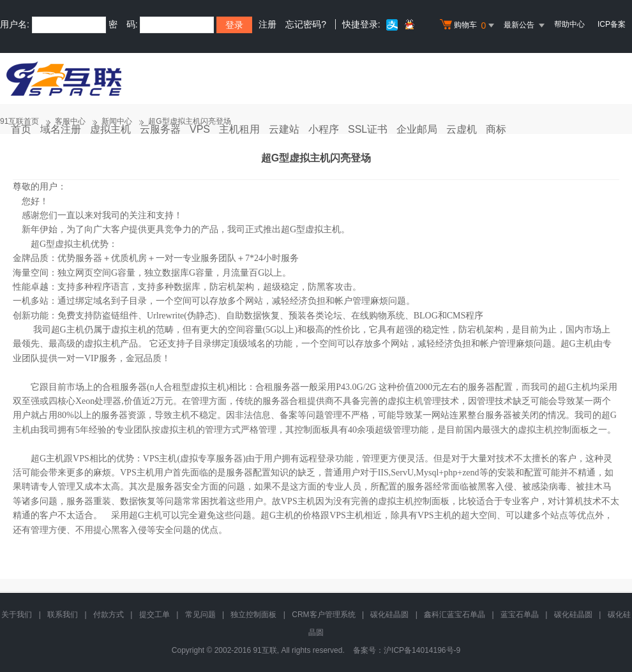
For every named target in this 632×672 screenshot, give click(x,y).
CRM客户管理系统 (323, 615)
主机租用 (239, 129)
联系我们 (63, 615)
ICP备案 (612, 24)
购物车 (469, 26)
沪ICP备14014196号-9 (422, 650)
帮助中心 (569, 24)
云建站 (284, 129)
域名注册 (61, 129)
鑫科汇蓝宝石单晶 (455, 615)
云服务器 (160, 129)
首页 (21, 129)
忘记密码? (306, 24)
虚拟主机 (110, 129)
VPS (200, 129)
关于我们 (17, 615)
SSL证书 (368, 129)
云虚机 (462, 129)
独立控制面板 (253, 615)
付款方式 (109, 615)
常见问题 (200, 615)
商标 (496, 129)
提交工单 (154, 615)
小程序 (324, 129)
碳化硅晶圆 (389, 615)
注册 (267, 24)
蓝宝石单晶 (520, 615)
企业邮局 (417, 129)
